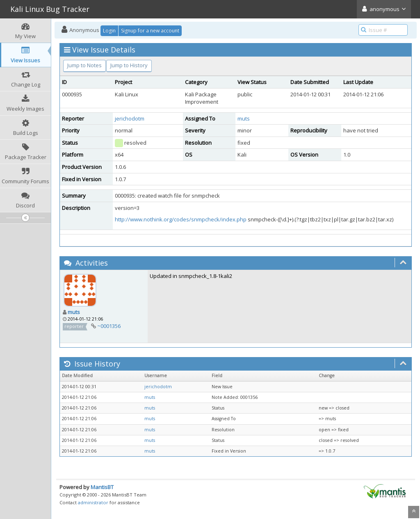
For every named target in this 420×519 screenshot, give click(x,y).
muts (244, 118)
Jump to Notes (84, 65)
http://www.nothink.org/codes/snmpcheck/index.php (181, 219)
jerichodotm (130, 118)
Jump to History (129, 65)
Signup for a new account (150, 31)
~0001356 (109, 326)
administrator (93, 502)
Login (109, 31)
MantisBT (102, 487)
